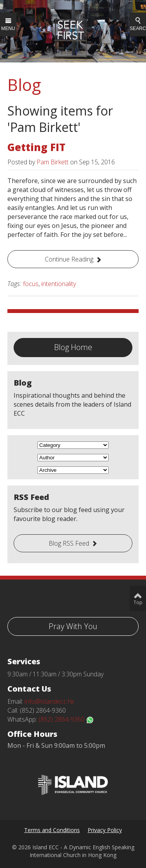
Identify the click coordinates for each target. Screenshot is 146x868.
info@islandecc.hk (49, 701)
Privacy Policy (105, 830)
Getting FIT (36, 147)
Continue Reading (69, 259)
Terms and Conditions (52, 830)
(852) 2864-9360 (66, 719)
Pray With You (73, 626)
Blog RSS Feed (69, 543)
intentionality (59, 284)
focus (31, 284)
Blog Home (73, 347)
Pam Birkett (53, 162)
